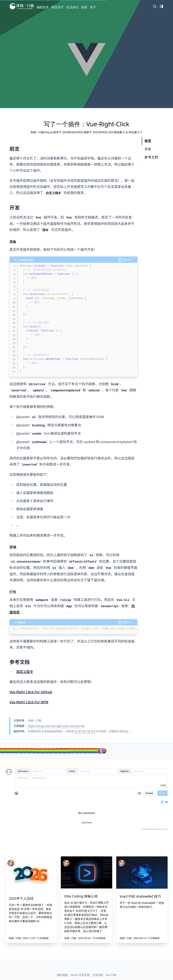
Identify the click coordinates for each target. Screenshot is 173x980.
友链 (84, 7)
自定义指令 (25, 671)
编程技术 (43, 7)
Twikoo (157, 829)
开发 (148, 149)
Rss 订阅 (111, 975)
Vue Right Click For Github (31, 692)
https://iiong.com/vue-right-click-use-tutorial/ (56, 726)
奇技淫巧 (57, 7)
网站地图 (62, 975)
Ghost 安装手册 (80, 975)
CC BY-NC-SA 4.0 (85, 731)
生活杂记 (72, 7)
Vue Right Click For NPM (29, 702)
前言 (148, 141)
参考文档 (151, 157)
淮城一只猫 (15, 938)
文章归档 (98, 975)
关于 (93, 7)
